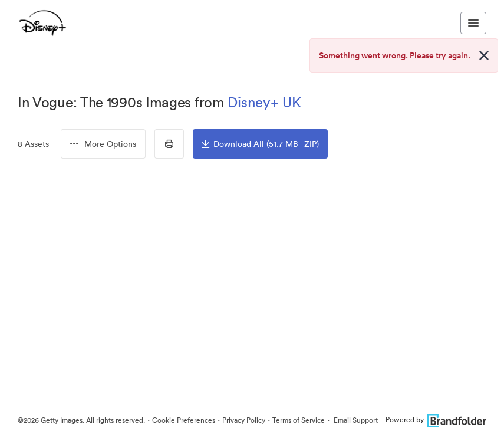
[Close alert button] (484, 55)
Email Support (355, 420)
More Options (103, 144)
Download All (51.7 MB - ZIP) (260, 144)
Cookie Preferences (184, 420)
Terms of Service (299, 420)
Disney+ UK (264, 102)
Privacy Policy (244, 420)
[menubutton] (103, 144)
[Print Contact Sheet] (169, 144)
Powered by (436, 420)
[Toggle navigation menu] (473, 23)
